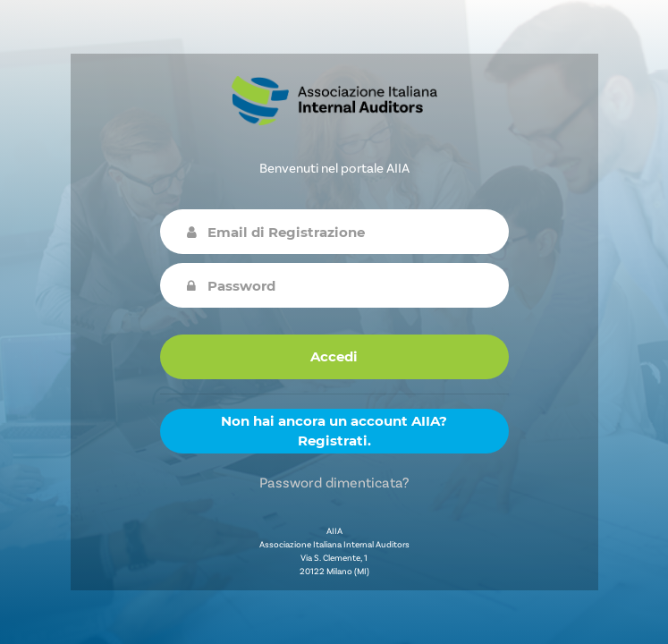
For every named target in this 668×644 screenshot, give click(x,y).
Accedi (334, 356)
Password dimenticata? (334, 482)
